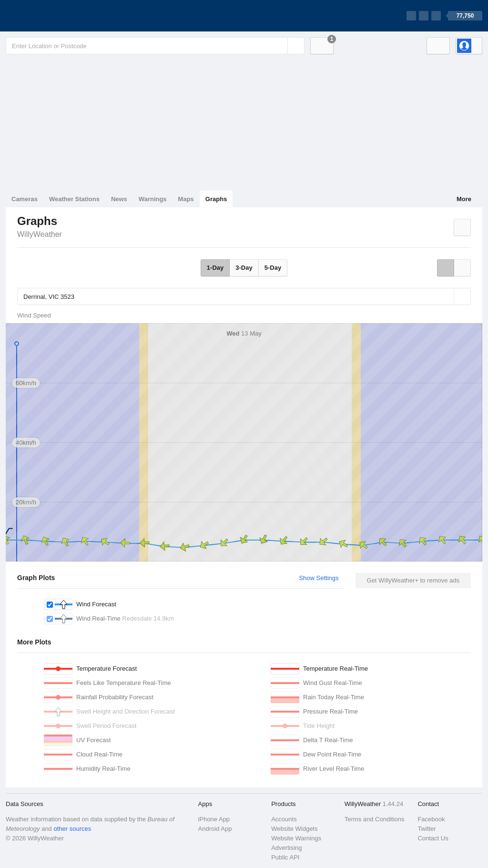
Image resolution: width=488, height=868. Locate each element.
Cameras (25, 199)
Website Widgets (294, 829)
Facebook (431, 819)
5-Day (273, 268)
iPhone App (214, 819)
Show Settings (319, 578)
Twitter (427, 829)
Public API (285, 857)
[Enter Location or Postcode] (155, 46)
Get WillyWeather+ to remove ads (413, 580)
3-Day (244, 268)
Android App (215, 829)
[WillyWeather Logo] (51, 16)
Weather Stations (74, 199)
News (119, 199)
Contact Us (433, 838)
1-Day (215, 268)
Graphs (216, 199)
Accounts (284, 819)
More (464, 199)
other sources (72, 829)
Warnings (153, 199)
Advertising (286, 848)
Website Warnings (296, 838)
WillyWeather (40, 234)
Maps (186, 199)
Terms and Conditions (375, 819)
